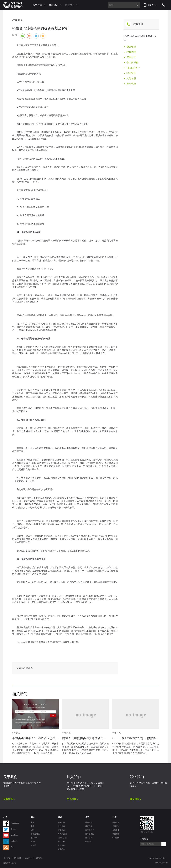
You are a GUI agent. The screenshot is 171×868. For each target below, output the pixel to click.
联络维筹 (39, 858)
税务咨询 (37, 5)
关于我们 (69, 5)
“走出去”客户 (133, 68)
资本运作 (131, 57)
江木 (14, 863)
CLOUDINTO (162, 863)
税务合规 (131, 47)
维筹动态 (53, 5)
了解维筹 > (9, 799)
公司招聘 (89, 838)
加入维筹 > (72, 799)
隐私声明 (28, 858)
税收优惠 (131, 52)
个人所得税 (132, 63)
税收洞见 (116, 838)
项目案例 (116, 834)
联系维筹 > (136, 799)
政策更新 (116, 822)
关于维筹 (7, 858)
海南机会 (131, 84)
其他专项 (131, 78)
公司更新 (116, 826)
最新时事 (116, 830)
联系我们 (138, 24)
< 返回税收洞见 (25, 668)
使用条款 (18, 858)
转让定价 (131, 73)
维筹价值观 (90, 834)
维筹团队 (89, 826)
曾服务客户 (90, 830)
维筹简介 (89, 822)
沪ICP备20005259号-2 (157, 858)
